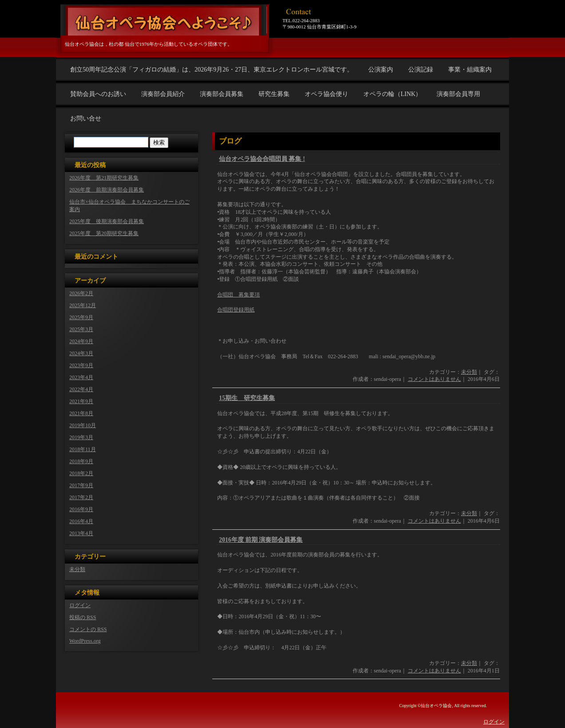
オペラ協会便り (326, 94)
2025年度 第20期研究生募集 (104, 233)
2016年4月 (81, 521)
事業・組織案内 (470, 70)
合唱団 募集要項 (239, 295)
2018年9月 (81, 461)
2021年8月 (81, 413)
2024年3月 (81, 353)
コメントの (88, 629)
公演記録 (421, 70)
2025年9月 (81, 317)
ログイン (80, 605)
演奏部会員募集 (222, 94)
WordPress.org (85, 641)
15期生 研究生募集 (247, 398)
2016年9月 (81, 509)
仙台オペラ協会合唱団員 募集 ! (262, 159)
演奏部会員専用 (458, 94)
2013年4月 (81, 533)
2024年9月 (81, 341)
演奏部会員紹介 (163, 94)
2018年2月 (81, 473)
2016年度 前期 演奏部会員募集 (261, 540)
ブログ (230, 141)
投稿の (83, 617)
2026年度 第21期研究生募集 (104, 178)
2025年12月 (83, 305)
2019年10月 (83, 425)
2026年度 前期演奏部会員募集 (107, 190)
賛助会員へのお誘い (98, 94)
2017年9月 (81, 485)
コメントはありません (434, 379)
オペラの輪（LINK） (392, 94)
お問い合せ (86, 118)
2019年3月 (81, 437)
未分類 (469, 372)
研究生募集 (274, 94)
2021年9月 (81, 401)
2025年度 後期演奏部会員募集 (107, 221)
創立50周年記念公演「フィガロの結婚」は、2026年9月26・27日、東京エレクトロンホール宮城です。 (212, 70)
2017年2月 (81, 497)
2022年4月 (81, 389)
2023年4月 (81, 377)
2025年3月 (81, 329)
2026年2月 (81, 293)
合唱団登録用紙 (236, 310)
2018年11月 (83, 449)
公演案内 (381, 70)
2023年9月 (81, 365)
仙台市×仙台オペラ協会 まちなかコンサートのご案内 (129, 206)
